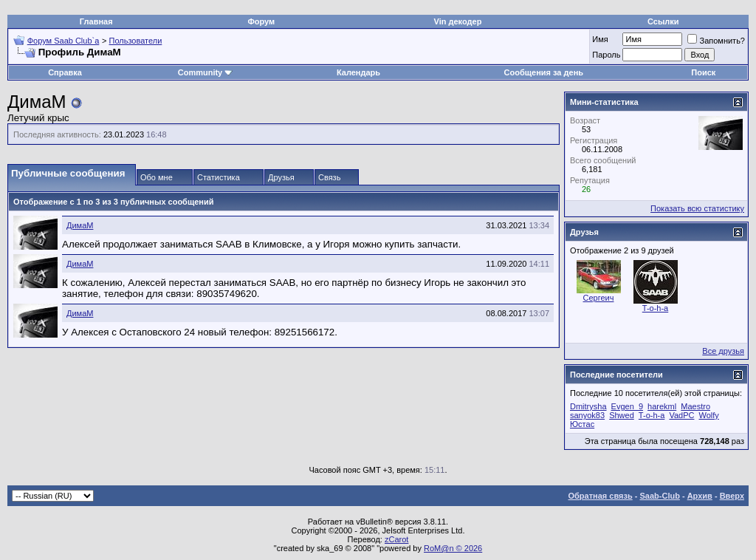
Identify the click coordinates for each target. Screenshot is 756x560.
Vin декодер (458, 21)
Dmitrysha (588, 406)
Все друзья (723, 351)
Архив (700, 496)
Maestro (695, 406)
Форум (261, 21)
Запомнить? (716, 41)
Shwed (622, 415)
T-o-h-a (655, 308)
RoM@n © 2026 (453, 548)
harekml (662, 406)
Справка (65, 72)
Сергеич (599, 298)
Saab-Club (659, 496)
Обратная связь (601, 496)
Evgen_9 (627, 406)
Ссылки (663, 21)
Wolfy (709, 415)
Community (206, 72)
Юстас (582, 424)
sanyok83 (587, 415)
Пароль (606, 55)
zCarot (396, 539)
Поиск (703, 72)
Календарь (358, 72)
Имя (600, 39)
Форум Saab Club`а (63, 41)
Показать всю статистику (697, 208)
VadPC (681, 415)
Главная (96, 21)
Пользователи (136, 41)
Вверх (732, 496)
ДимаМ (80, 225)
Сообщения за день (544, 72)
